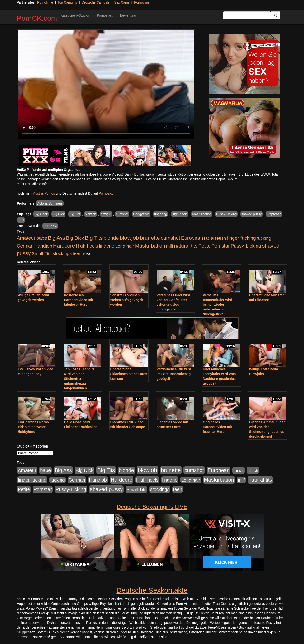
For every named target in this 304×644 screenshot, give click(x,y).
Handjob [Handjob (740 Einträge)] (43, 246)
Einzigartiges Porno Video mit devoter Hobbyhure (33, 427)
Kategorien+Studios (75, 15)
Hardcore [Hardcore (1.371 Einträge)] (64, 246)
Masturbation (202, 214)
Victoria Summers (50, 203)
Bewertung (128, 15)
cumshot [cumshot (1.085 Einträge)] (170, 238)
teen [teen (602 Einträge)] (77, 253)
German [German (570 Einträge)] (25, 246)
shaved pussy (252, 214)
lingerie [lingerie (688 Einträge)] (107, 246)
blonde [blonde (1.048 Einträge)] (111, 238)
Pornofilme (45, 2)
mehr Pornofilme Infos (33, 184)
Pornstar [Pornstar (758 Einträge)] (221, 246)
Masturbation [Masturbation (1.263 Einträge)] (150, 246)
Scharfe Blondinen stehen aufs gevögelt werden (127, 300)
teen (21, 220)
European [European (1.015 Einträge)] (192, 238)
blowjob (91, 214)
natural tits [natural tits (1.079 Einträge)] (186, 246)
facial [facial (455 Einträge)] (209, 238)
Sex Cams (122, 2)
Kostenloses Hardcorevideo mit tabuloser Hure (79, 300)
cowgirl (106, 214)
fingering (161, 214)
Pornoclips (142, 2)
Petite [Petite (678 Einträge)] (204, 246)
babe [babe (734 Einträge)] (42, 238)
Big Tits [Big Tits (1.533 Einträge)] (94, 238)
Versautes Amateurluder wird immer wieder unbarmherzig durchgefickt (218, 305)
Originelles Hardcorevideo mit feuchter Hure (217, 427)
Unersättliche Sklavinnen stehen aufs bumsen (129, 374)
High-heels (180, 214)
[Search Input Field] (247, 15)
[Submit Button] (276, 15)
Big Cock (41, 214)
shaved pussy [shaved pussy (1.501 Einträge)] (106, 489)
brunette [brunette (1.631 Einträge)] (150, 238)
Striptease (274, 214)
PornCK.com (37, 18)
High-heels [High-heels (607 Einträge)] (87, 246)
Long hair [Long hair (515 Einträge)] (124, 246)
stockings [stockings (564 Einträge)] (62, 253)
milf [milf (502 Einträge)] (170, 246)
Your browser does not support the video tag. (106, 85)
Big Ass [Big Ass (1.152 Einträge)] (56, 238)
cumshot (122, 214)
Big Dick (58, 214)
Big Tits (75, 214)
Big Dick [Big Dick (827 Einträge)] (75, 238)
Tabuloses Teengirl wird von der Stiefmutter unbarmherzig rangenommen (79, 379)
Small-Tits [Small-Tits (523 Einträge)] (42, 254)
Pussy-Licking (226, 214)
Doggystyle (141, 214)
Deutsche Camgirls (96, 2)
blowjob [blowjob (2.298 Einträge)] (129, 238)
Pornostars (105, 15)
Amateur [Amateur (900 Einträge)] (26, 238)
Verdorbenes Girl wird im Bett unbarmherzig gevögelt (174, 374)
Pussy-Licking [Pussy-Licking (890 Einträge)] (246, 246)
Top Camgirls (67, 2)
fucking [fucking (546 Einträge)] (264, 238)
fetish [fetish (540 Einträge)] (221, 238)
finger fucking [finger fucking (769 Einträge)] (241, 238)
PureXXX (50, 226)
